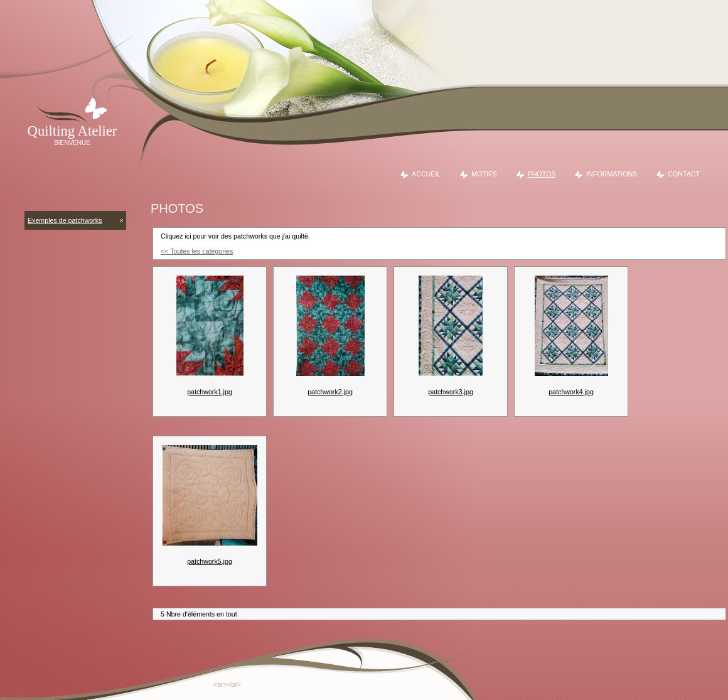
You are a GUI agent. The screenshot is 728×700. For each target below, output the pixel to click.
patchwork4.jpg (571, 392)
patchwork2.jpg (330, 392)
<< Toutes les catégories (197, 251)
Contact (684, 174)
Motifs (484, 174)
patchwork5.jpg (210, 561)
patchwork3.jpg (451, 392)
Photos (542, 174)
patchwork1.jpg (210, 392)
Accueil (426, 174)
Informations (612, 174)
